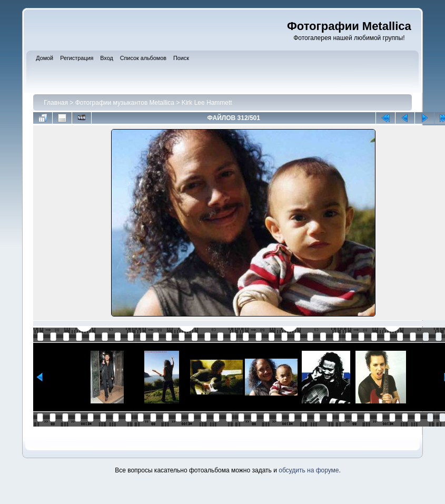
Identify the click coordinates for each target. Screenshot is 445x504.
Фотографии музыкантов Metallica (125, 103)
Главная (56, 103)
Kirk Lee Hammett (207, 103)
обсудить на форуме (309, 470)
